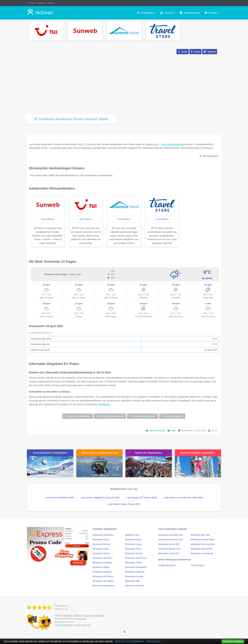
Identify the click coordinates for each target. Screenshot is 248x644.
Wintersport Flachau (101, 544)
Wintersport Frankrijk (134, 576)
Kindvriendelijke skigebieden (198, 453)
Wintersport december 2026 (171, 540)
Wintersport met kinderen (202, 549)
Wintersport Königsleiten (103, 586)
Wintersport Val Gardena (103, 581)
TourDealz (87, 616)
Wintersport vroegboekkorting (99, 453)
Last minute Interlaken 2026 (60, 498)
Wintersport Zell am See (136, 558)
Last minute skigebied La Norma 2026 (100, 498)
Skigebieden (148, 13)
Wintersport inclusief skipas (203, 540)
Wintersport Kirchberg (102, 563)
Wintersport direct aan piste (203, 544)
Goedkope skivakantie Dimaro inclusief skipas (73, 119)
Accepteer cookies (233, 641)
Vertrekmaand (192, 13)
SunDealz (68, 616)
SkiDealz (78, 616)
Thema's (170, 13)
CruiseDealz (99, 616)
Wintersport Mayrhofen (103, 558)
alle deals (48, 219)
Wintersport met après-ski (202, 553)
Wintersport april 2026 (200, 535)
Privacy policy (154, 641)
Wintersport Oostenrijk (135, 572)
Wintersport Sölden (101, 567)
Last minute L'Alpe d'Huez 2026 (124, 504)
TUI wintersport (197, 565)
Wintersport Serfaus (134, 553)
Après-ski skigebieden (149, 453)
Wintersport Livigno (133, 544)
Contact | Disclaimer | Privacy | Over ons (73, 625)
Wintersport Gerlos (101, 540)
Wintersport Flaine (133, 549)
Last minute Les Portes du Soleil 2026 (183, 498)
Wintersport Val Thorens (103, 576)
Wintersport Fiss (132, 535)
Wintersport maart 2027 (169, 553)
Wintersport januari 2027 (169, 544)
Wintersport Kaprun (133, 540)
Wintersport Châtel (133, 563)
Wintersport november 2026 (171, 535)
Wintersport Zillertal (101, 553)
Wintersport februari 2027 (169, 549)
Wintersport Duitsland (134, 586)
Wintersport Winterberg (103, 535)
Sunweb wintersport (167, 565)
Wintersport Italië (132, 581)
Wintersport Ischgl (100, 549)
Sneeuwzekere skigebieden (50, 453)
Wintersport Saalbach (102, 572)
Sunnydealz (81, 619)
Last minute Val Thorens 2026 (142, 498)
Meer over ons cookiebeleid (129, 641)
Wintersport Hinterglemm (136, 567)
